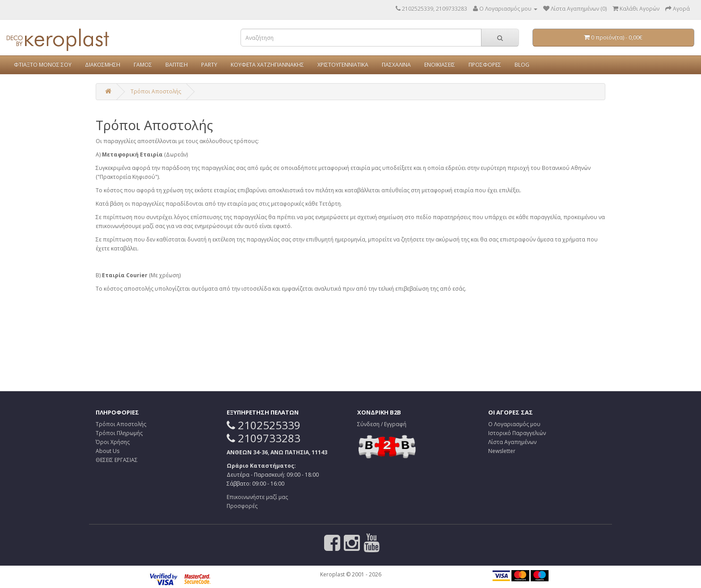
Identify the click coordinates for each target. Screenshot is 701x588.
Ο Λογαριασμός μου (514, 424)
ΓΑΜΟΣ (143, 65)
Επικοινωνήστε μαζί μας (257, 497)
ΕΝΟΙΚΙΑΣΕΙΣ (440, 65)
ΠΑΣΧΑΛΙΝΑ (396, 65)
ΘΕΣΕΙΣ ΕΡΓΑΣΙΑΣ (117, 460)
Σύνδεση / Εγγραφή (382, 424)
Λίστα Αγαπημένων (512, 442)
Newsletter (502, 451)
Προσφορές (242, 506)
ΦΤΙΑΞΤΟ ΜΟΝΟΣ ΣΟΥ (43, 65)
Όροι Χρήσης (113, 442)
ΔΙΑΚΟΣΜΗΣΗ (103, 65)
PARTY (209, 65)
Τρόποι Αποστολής (156, 91)
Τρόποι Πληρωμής (119, 433)
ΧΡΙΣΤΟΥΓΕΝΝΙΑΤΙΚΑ (343, 65)
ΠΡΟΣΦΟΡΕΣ (485, 65)
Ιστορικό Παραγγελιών (517, 433)
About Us (108, 451)
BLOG (522, 65)
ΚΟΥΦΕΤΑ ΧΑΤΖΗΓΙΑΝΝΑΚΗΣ (267, 65)
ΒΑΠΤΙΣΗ (177, 65)
